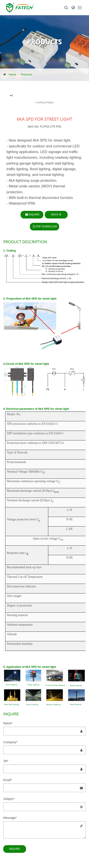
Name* (8, 723)
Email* (8, 780)
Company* (10, 742)
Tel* (6, 761)
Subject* (9, 799)
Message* (10, 818)
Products (26, 74)
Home (13, 74)
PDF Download (44, 227)
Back (56, 215)
